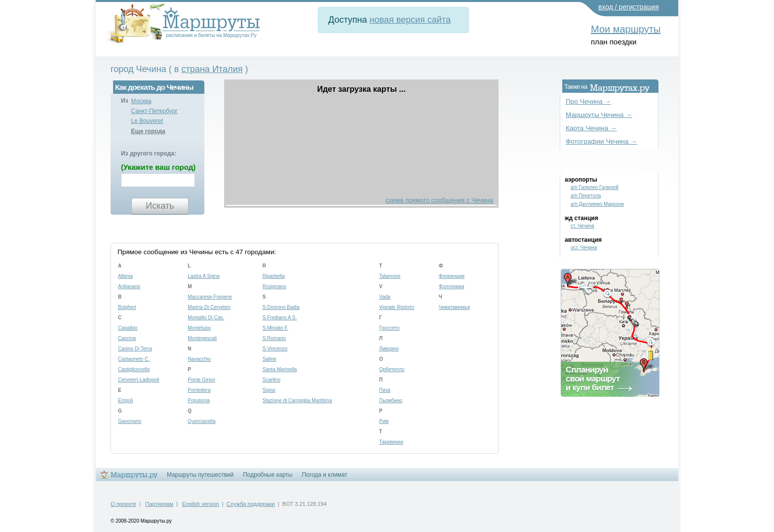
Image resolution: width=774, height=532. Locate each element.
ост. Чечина (584, 247)
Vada (385, 297)
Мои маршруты (626, 29)
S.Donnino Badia (281, 307)
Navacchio (199, 359)
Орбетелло (392, 369)
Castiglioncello (134, 369)
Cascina (127, 338)
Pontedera (199, 390)
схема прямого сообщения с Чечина (439, 200)
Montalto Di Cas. (206, 318)
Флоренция (452, 276)
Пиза (385, 390)
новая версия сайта (410, 20)
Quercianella (201, 421)
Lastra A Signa (204, 276)
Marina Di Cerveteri (209, 307)
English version (201, 504)
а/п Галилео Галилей (595, 187)
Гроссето (389, 328)
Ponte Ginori (201, 380)
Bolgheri (127, 307)
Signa (269, 390)
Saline (270, 359)
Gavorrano (130, 421)
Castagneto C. (134, 359)
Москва (141, 101)
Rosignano (274, 286)
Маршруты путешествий (200, 475)
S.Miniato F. (275, 328)
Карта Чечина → (591, 128)
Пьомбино (391, 400)
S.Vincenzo (275, 349)
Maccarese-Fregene (210, 297)
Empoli (126, 400)
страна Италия (212, 69)
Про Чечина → (588, 101)
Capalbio (128, 328)
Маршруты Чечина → (599, 115)
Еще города (148, 131)
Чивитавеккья (454, 307)
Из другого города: (149, 153)
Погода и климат (324, 475)
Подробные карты (268, 475)
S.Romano (274, 338)
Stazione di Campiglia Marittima (297, 400)
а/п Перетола (586, 196)
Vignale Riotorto (397, 307)
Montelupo (199, 328)
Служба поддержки (251, 504)
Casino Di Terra (135, 349)
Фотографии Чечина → (601, 141)
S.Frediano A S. (280, 318)
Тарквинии (391, 442)
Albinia (125, 276)
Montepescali (202, 338)
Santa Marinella (280, 369)
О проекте (123, 504)
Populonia (198, 400)
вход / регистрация (629, 7)
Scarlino (271, 380)
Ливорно (389, 349)
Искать (160, 206)
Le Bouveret (147, 121)
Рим (384, 421)
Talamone (390, 276)
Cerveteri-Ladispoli (138, 380)
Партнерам (159, 504)
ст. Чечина (582, 226)
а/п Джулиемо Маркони (597, 204)
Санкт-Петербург (155, 111)
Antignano (129, 286)
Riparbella (274, 276)
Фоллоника (452, 286)
